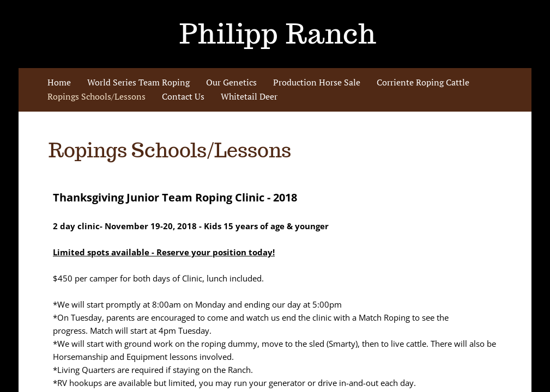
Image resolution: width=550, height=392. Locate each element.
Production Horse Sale (317, 82)
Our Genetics (231, 82)
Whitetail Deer (249, 96)
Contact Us (183, 96)
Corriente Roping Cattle (423, 82)
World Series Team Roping (138, 82)
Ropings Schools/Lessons (96, 96)
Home (59, 82)
